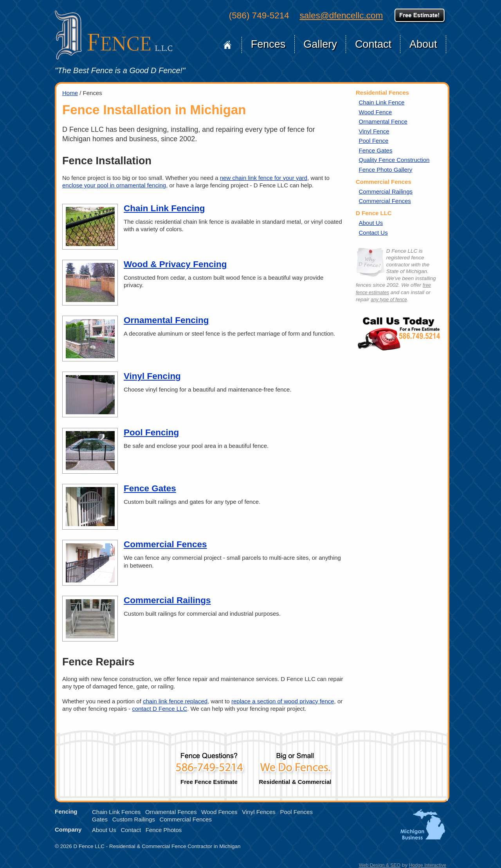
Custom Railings (134, 819)
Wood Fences (219, 812)
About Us (371, 223)
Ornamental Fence (383, 121)
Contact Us (373, 233)
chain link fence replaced (175, 701)
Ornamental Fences (171, 812)
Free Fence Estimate (209, 766)
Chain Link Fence (382, 102)
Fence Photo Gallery (386, 170)
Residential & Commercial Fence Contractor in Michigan (175, 846)
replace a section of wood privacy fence (283, 701)
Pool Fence (374, 141)
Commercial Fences (165, 544)
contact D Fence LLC (159, 709)
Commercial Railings (167, 600)
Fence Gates (150, 488)
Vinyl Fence (374, 131)
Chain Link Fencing (164, 208)
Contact (373, 44)
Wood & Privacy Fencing (175, 264)
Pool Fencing (151, 432)
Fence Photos (164, 830)
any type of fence (389, 300)
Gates (100, 819)
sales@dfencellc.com (341, 15)
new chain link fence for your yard (264, 178)
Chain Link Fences (116, 812)
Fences (268, 44)
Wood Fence (376, 112)
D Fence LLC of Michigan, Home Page (114, 35)
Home (228, 45)
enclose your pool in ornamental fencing (114, 185)
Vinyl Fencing (152, 376)
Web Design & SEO (380, 865)
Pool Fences (296, 812)
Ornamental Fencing (166, 320)
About (423, 44)
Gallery (320, 44)
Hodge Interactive (428, 865)
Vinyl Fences (259, 812)
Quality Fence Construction (394, 160)
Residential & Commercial (295, 766)
